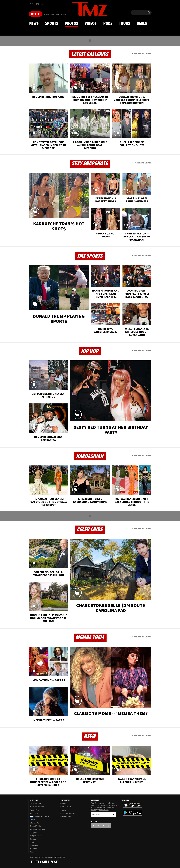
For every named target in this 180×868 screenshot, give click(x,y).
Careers (63, 810)
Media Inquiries (66, 816)
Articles (32, 820)
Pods (108, 24)
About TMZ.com (35, 804)
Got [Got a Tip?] (36, 14)
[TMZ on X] (34, 4)
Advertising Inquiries (68, 813)
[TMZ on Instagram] (42, 4)
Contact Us (64, 804)
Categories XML (35, 836)
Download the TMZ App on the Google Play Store (132, 813)
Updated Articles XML (37, 829)
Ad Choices (34, 813)
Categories (33, 833)
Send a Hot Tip (66, 807)
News (34, 24)
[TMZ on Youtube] (38, 4)
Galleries (33, 839)
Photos (71, 24)
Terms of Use (34, 810)
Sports (52, 24)
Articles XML (34, 823)
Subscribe (114, 815)
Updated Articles (36, 826)
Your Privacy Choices (40, 816)
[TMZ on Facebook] (30, 4)
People (32, 842)
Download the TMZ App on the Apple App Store (132, 805)
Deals (142, 24)
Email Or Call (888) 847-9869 (55, 14)
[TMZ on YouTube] (103, 826)
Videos (91, 24)
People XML (34, 845)
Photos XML (34, 849)
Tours (124, 24)
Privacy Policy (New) (37, 807)
